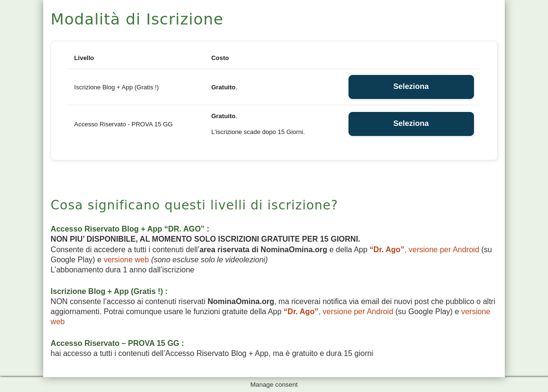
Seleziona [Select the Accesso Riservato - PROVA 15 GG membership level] (411, 124)
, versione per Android (424, 250)
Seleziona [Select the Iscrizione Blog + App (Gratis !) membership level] (411, 87)
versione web (126, 260)
